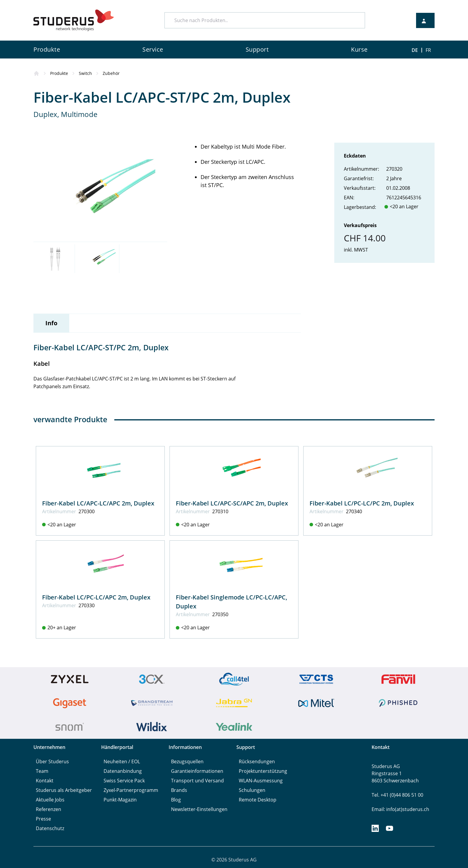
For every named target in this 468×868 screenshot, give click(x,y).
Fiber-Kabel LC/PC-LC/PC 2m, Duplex (362, 503)
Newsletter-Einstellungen (199, 809)
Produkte (59, 73)
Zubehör (111, 73)
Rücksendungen (257, 761)
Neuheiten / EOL (122, 761)
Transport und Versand (197, 781)
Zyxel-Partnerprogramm (131, 790)
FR (428, 50)
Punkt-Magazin (120, 800)
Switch (85, 73)
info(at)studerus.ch (408, 809)
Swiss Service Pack (124, 781)
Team (42, 771)
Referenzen (49, 809)
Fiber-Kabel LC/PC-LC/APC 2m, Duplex (96, 597)
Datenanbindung (123, 771)
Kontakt (45, 781)
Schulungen (252, 790)
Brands (179, 790)
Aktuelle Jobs (50, 800)
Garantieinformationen (197, 771)
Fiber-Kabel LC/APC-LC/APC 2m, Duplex (98, 503)
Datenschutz (50, 828)
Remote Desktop (258, 800)
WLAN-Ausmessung (261, 781)
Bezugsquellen (187, 761)
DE (415, 50)
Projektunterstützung (263, 771)
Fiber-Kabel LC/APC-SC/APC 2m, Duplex (232, 503)
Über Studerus (52, 761)
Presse (43, 819)
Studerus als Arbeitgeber (64, 790)
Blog (176, 800)
